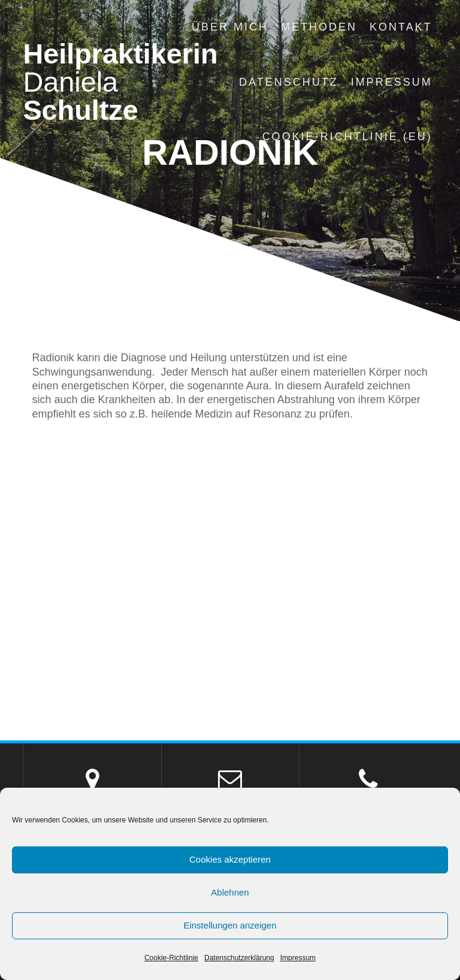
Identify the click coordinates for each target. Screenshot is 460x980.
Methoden (319, 27)
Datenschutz (289, 82)
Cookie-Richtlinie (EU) (347, 137)
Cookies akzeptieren (230, 859)
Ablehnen (230, 892)
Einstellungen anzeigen (230, 925)
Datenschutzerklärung (239, 958)
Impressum (298, 958)
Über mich (230, 27)
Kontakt (401, 27)
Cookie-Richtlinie (171, 958)
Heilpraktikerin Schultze (120, 82)
